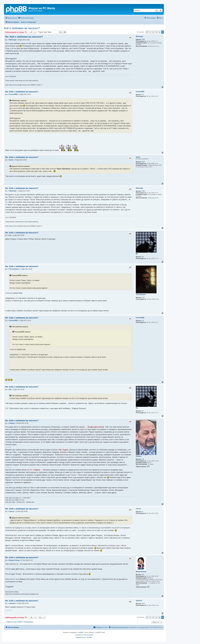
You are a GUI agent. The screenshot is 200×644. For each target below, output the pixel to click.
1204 (143, 604)
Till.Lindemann (141, 295)
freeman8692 (140, 92)
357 (143, 257)
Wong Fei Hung (141, 572)
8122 (143, 298)
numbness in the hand (8, 610)
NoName (139, 456)
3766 (143, 40)
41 (142, 512)
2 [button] (153, 32)
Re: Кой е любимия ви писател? (24, 37)
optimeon (139, 601)
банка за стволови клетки (10, 610)
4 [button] (159, 32)
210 (143, 575)
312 (143, 95)
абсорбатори (11, 610)
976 (143, 459)
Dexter (138, 157)
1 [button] (150, 32)
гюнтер (138, 509)
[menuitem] (26, 18)
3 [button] (156, 32)
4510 (143, 162)
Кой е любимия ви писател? (22, 28)
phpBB (81, 632)
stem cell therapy (6, 610)
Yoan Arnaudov (88, 635)
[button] (147, 32)
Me (137, 254)
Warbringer (140, 36)
